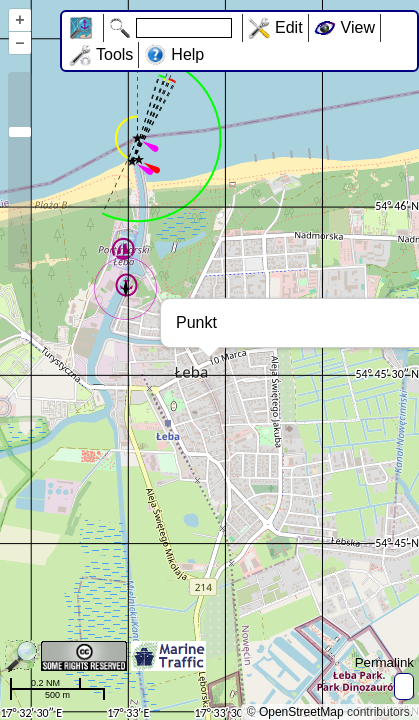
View (358, 27)
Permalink (384, 662)
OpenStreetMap (301, 712)
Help (187, 54)
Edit (289, 27)
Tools (114, 54)
